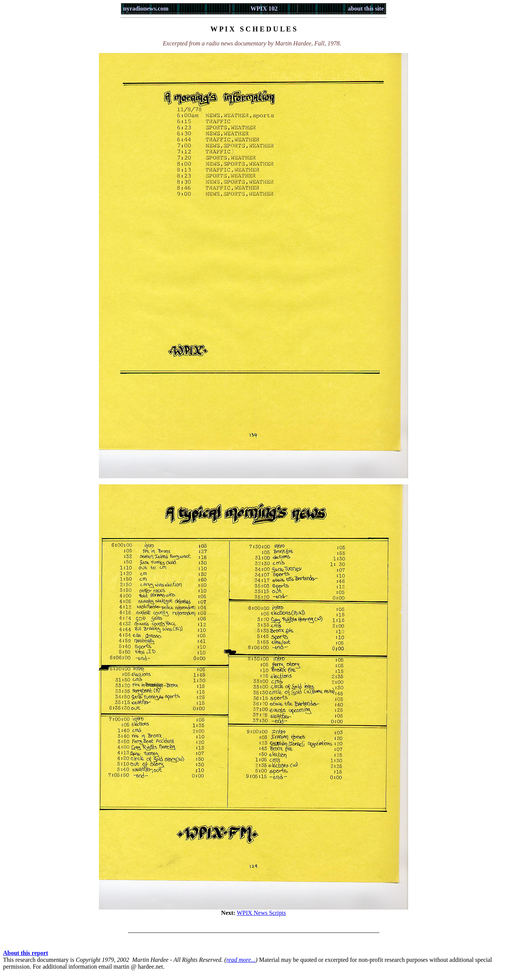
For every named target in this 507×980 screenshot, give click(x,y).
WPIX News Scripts (261, 913)
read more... (241, 960)
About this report (26, 953)
